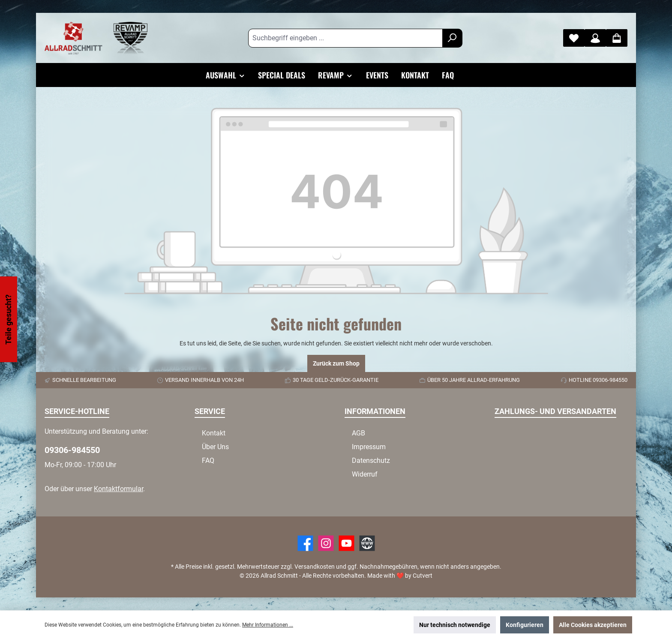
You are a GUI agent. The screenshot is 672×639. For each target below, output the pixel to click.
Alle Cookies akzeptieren (593, 625)
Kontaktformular (118, 489)
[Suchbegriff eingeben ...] (345, 38)
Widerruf (365, 474)
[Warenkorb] (617, 38)
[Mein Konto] (595, 38)
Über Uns (215, 447)
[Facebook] (305, 543)
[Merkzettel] (574, 38)
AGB (358, 433)
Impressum (369, 447)
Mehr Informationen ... (268, 625)
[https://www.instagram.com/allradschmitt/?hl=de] (326, 543)
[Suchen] (452, 38)
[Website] (367, 543)
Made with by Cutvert (400, 576)
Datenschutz (371, 460)
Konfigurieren (525, 625)
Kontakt (214, 433)
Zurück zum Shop (336, 363)
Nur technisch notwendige (455, 625)
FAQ (208, 460)
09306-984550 (72, 450)
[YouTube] (346, 543)
